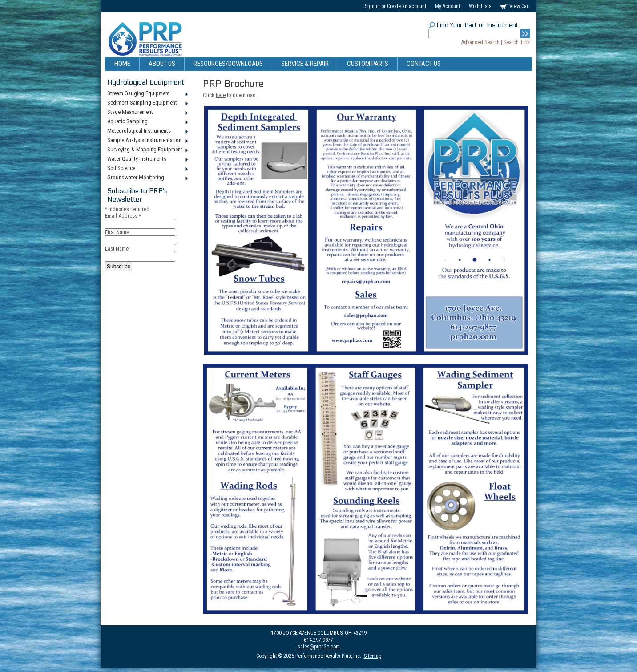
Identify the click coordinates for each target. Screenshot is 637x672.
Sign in (372, 6)
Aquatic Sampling (147, 122)
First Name (117, 232)
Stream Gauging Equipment (147, 94)
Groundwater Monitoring (147, 178)
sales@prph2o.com (319, 647)
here (221, 95)
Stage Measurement (147, 113)
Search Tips (517, 42)
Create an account (407, 6)
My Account (448, 6)
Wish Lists (480, 6)
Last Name (117, 249)
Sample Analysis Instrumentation (147, 141)
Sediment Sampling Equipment (147, 103)
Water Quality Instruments (147, 159)
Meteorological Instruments (147, 131)
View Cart (520, 6)
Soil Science (147, 169)
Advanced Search (480, 42)
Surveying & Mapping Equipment (147, 150)
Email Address (123, 216)
